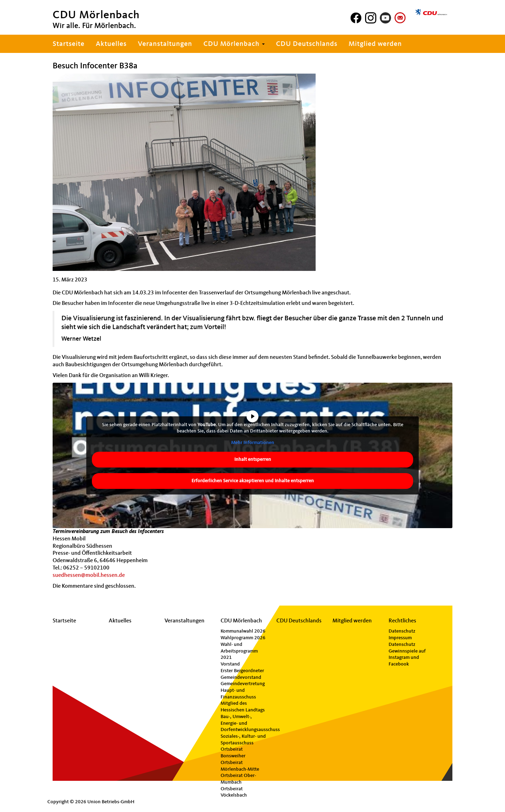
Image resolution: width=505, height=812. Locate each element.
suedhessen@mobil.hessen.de (89, 575)
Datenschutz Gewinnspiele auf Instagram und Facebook (407, 654)
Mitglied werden (375, 44)
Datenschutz (402, 631)
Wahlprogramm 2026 (243, 638)
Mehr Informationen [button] (253, 443)
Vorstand (230, 664)
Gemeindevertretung (243, 684)
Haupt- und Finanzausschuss (238, 694)
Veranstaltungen (165, 44)
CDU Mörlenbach (234, 44)
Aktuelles (111, 44)
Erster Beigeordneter (242, 671)
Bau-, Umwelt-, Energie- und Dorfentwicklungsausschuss (245, 723)
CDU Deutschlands (307, 44)
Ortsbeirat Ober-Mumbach (238, 779)
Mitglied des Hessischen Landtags (243, 707)
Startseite (69, 44)
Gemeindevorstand (241, 677)
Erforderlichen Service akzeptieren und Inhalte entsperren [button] (253, 481)
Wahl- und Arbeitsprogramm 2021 (239, 651)
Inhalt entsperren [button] (253, 459)
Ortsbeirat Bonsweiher (233, 753)
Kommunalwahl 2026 (243, 631)
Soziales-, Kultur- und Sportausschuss (243, 740)
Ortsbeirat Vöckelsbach (234, 792)
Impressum (400, 638)
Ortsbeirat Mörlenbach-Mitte (240, 766)
